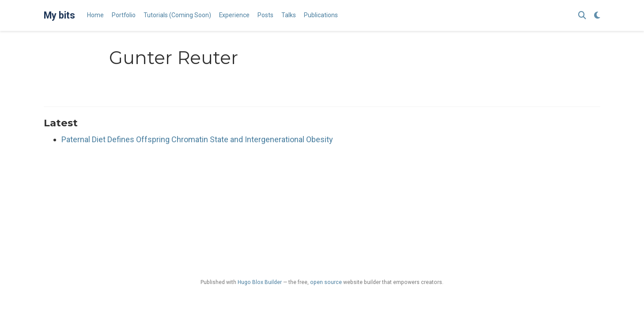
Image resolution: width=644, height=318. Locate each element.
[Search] (582, 16)
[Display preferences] (597, 16)
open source (326, 282)
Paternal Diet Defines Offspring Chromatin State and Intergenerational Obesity (197, 139)
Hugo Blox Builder (260, 282)
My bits (59, 15)
